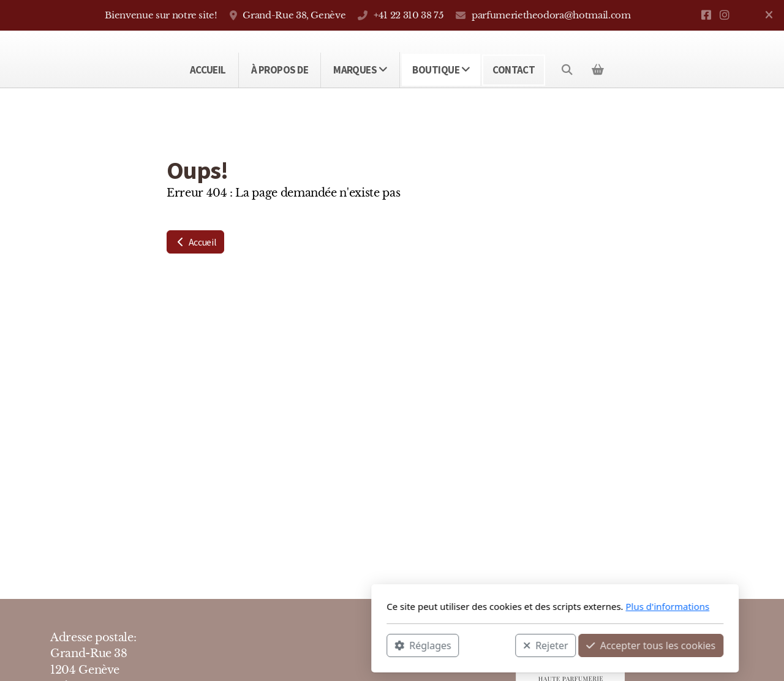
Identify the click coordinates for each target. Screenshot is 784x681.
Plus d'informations (504, 606)
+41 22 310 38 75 (409, 15)
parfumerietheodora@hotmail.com (551, 15)
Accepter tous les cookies (488, 645)
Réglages (260, 645)
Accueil (195, 242)
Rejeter (383, 645)
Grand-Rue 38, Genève (294, 15)
